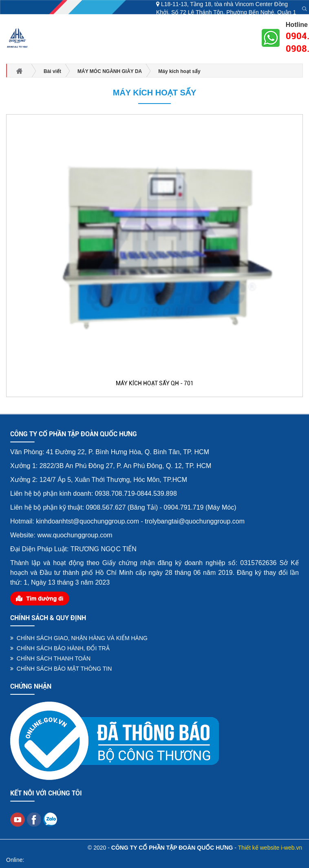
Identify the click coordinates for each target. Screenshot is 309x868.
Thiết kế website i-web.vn (270, 848)
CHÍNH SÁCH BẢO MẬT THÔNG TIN (61, 669)
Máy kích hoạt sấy (155, 93)
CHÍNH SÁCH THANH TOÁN (50, 658)
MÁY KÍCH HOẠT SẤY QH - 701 (155, 383)
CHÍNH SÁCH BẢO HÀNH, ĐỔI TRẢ (60, 648)
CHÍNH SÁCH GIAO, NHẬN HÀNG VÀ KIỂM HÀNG (79, 638)
